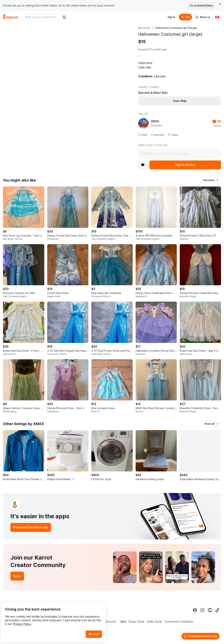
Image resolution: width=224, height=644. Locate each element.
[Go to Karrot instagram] (202, 610)
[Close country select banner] (220, 4)
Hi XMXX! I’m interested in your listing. (180, 154)
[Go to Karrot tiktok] (217, 610)
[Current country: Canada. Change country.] (217, 17)
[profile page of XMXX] (143, 123)
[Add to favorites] (143, 165)
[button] (211, 180)
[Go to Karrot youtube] (210, 610)
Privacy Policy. (50, 615)
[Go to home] (10, 17)
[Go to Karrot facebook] (195, 610)
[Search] (64, 17)
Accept (96, 625)
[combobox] (42, 17)
